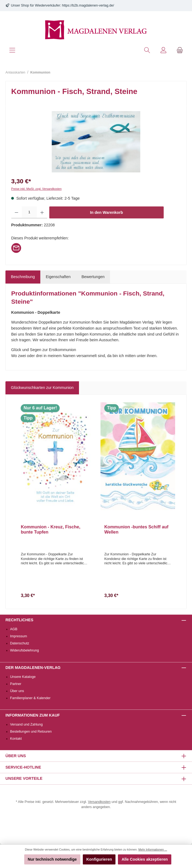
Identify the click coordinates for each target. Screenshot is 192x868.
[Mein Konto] (163, 50)
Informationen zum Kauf (33, 715)
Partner (16, 684)
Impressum (19, 636)
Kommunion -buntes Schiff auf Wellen (136, 529)
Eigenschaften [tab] (58, 277)
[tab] (23, 277)
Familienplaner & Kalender (30, 698)
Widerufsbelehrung (25, 650)
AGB (14, 629)
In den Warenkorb (107, 212)
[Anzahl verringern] (16, 212)
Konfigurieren (99, 859)
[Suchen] (147, 50)
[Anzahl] (29, 212)
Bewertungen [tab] (93, 277)
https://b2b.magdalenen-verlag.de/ (88, 5)
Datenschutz (20, 643)
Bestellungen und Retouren (31, 732)
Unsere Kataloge (23, 677)
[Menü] (12, 50)
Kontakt (16, 739)
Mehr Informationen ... (153, 849)
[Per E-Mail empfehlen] (16, 248)
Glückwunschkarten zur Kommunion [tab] (42, 388)
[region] (96, 142)
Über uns (17, 691)
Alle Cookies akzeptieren (145, 859)
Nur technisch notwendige (52, 859)
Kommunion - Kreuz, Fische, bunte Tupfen (51, 529)
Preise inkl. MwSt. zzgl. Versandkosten (36, 189)
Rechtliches (19, 620)
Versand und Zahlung (26, 724)
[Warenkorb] (180, 50)
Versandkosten (99, 802)
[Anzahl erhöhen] (42, 212)
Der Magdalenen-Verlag (33, 668)
